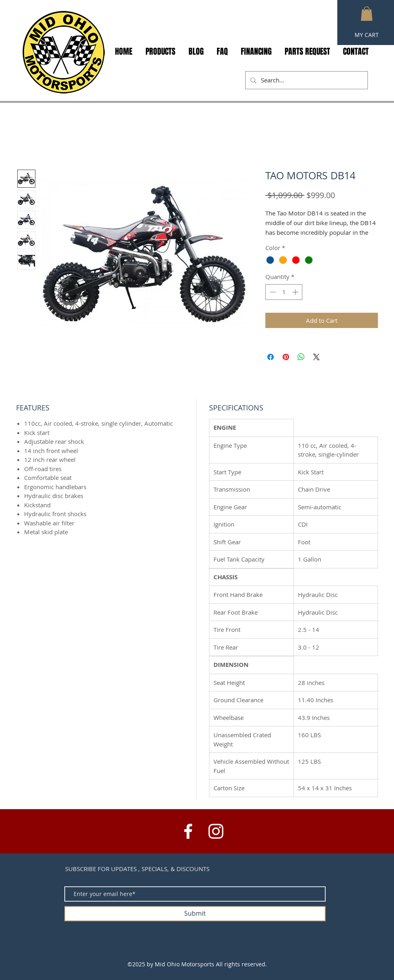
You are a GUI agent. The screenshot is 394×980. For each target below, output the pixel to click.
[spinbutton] (284, 292)
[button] (367, 14)
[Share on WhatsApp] (301, 357)
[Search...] (306, 80)
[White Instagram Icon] (216, 831)
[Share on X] (316, 357)
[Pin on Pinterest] (286, 357)
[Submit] (195, 914)
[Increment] (296, 292)
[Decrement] (272, 292)
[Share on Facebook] (271, 357)
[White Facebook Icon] (188, 831)
